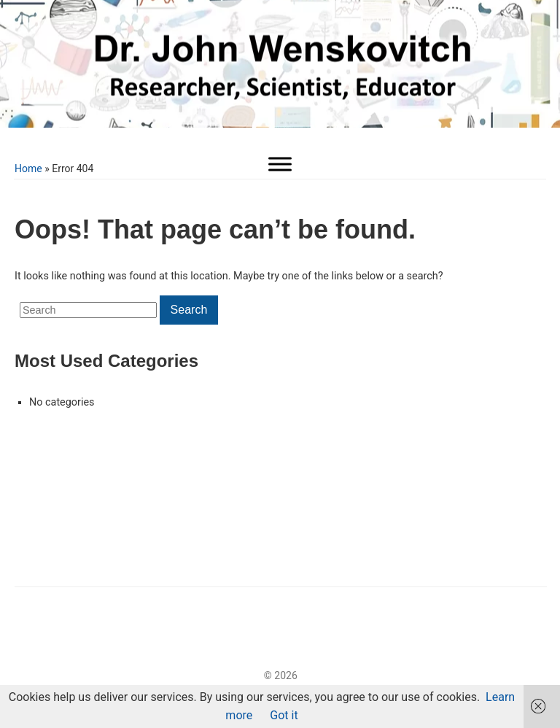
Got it (284, 715)
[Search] (88, 310)
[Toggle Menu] (280, 164)
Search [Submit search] (189, 310)
